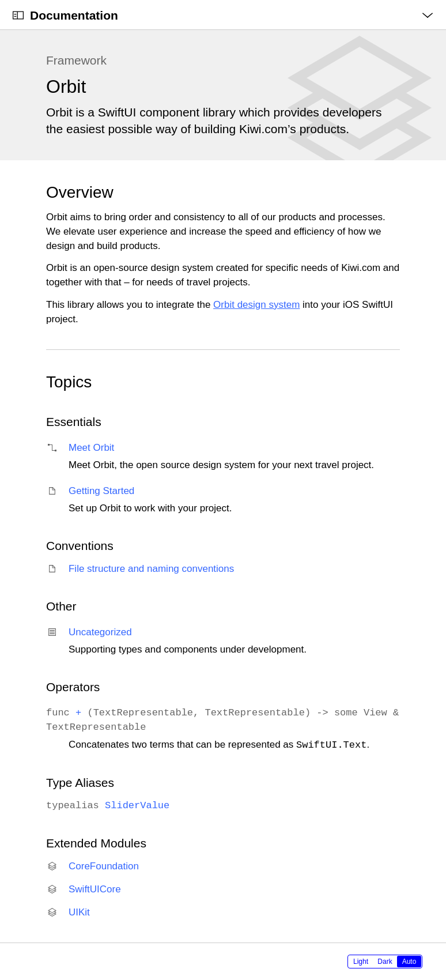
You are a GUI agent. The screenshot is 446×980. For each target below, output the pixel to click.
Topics (69, 382)
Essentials (74, 422)
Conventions (80, 546)
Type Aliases (80, 783)
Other (61, 606)
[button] (0, 0)
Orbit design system (256, 305)
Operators (73, 687)
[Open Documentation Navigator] (18, 15)
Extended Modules (96, 843)
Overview (80, 192)
